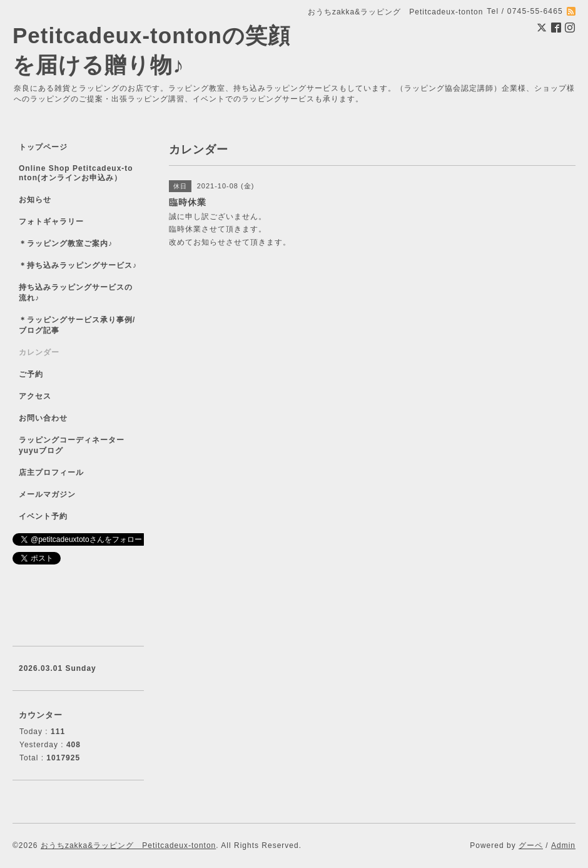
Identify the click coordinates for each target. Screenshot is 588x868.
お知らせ (35, 200)
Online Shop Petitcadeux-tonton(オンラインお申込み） (76, 173)
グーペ (531, 845)
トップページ (43, 147)
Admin (563, 845)
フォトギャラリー (51, 222)
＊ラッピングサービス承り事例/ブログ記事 (77, 325)
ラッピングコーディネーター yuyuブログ (80, 445)
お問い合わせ (43, 418)
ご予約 (31, 374)
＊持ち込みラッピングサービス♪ (78, 265)
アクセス (35, 396)
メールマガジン (47, 494)
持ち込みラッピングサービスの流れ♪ (76, 293)
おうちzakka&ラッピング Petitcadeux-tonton (128, 845)
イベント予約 (43, 516)
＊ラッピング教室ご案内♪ (66, 243)
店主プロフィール (51, 472)
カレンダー (39, 352)
